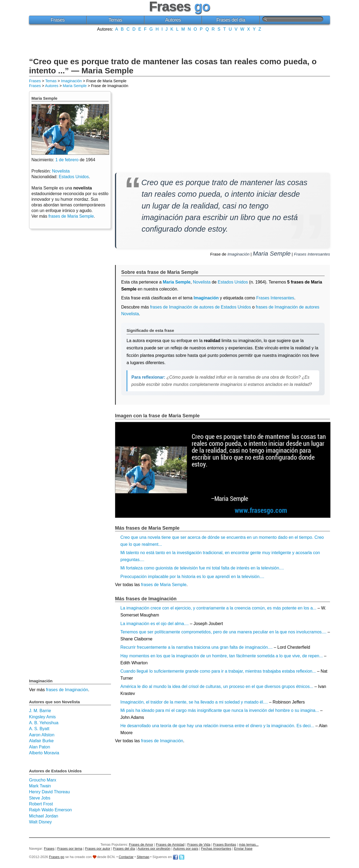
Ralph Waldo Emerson (50, 810)
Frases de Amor (141, 844)
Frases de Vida (199, 844)
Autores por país (186, 849)
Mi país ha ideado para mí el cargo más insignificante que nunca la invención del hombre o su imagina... (220, 710)
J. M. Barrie (40, 711)
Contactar (126, 857)
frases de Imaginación (162, 741)
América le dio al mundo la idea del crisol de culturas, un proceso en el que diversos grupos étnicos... (217, 686)
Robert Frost (41, 804)
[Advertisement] (180, 44)
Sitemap (143, 857)
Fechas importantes (216, 849)
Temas (115, 20)
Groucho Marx (43, 780)
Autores (173, 20)
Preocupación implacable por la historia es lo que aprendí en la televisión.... (192, 577)
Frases (58, 20)
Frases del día (231, 20)
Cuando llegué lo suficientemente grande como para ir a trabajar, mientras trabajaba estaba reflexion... (218, 671)
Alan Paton (40, 747)
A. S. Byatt (39, 729)
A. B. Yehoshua (44, 723)
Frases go (57, 857)
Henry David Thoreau (49, 792)
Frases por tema (70, 849)
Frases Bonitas (225, 844)
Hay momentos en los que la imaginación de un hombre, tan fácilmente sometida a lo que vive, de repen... (222, 656)
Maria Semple (75, 86)
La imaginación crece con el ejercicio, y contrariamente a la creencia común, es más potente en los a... (218, 608)
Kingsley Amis (42, 717)
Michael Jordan (44, 816)
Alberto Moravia (44, 753)
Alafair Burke (41, 741)
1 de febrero (67, 160)
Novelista (202, 282)
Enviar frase (243, 849)
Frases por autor (98, 849)
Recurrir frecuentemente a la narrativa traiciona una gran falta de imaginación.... (197, 647)
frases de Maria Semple (164, 585)
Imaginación (71, 81)
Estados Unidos (233, 282)
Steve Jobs (40, 798)
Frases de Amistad (170, 844)
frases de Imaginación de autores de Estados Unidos (201, 307)
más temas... (249, 844)
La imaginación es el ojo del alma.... (155, 624)
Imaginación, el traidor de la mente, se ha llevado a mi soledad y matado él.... (194, 702)
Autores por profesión (154, 849)
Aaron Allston (42, 735)
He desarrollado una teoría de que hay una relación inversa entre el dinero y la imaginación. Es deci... (217, 726)
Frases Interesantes (312, 254)
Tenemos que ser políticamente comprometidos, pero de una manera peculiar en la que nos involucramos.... (223, 632)
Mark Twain (40, 786)
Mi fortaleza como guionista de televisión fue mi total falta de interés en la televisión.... (202, 568)
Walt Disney (40, 822)
